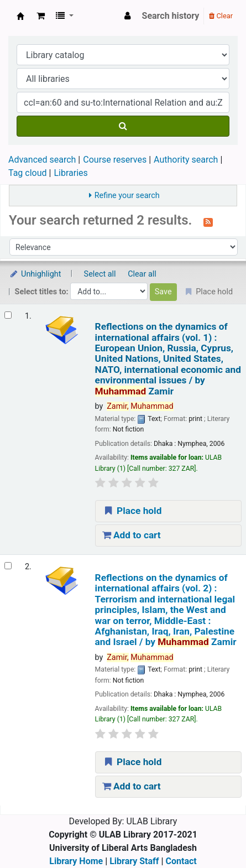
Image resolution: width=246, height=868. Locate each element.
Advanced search (42, 160)
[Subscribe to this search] (208, 221)
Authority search (186, 160)
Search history (171, 16)
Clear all (142, 274)
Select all (100, 274)
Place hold (132, 511)
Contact (181, 861)
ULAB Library (20, 16)
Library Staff (134, 861)
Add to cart (132, 535)
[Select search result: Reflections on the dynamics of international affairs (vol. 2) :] (8, 566)
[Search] (123, 126)
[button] (41, 16)
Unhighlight (35, 274)
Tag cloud (28, 173)
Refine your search (127, 196)
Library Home (76, 861)
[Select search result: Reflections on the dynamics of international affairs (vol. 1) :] (8, 315)
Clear (221, 16)
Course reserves (115, 160)
